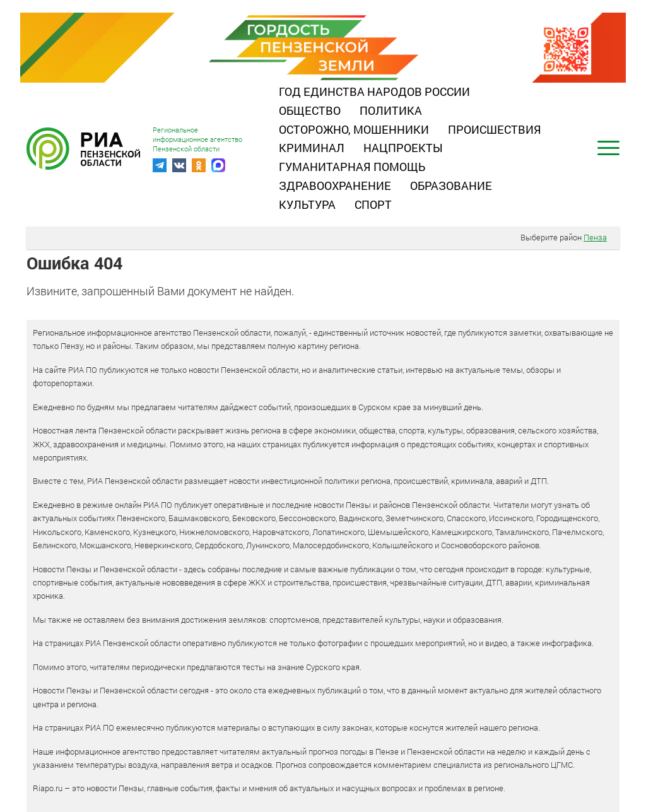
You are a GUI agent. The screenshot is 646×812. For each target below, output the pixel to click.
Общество (310, 110)
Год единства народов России (374, 91)
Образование (451, 185)
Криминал (312, 148)
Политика (391, 110)
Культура (307, 204)
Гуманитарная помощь (352, 167)
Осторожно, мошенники (354, 129)
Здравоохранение (335, 185)
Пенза (595, 237)
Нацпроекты (403, 148)
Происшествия (495, 129)
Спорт (373, 204)
